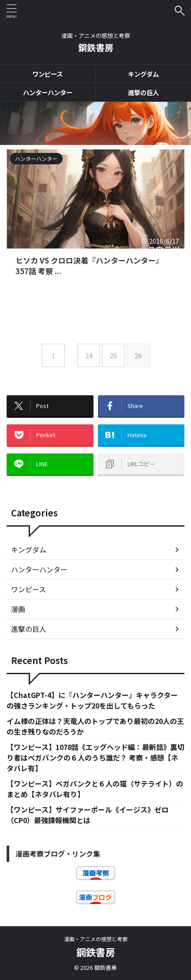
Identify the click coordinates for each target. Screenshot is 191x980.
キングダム (143, 74)
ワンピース (47, 74)
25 (113, 355)
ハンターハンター (48, 92)
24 (89, 355)
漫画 (18, 609)
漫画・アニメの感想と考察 (96, 939)
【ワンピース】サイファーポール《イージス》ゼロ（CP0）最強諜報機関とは (88, 815)
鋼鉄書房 (96, 47)
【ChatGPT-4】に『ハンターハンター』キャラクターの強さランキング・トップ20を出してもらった (92, 700)
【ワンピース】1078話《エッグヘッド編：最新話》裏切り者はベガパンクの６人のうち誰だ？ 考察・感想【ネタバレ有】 (95, 757)
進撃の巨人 (143, 92)
